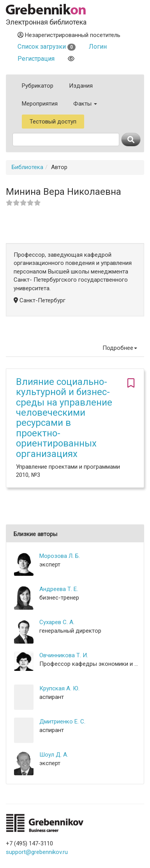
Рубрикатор (38, 86)
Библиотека (27, 167)
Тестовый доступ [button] (53, 122)
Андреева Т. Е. (59, 589)
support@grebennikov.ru (37, 852)
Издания (81, 86)
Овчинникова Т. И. (64, 655)
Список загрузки (47, 47)
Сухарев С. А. (57, 622)
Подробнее (120, 348)
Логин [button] (98, 47)
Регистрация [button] (36, 59)
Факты (85, 104)
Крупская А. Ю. (59, 688)
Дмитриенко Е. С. (62, 722)
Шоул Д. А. (54, 755)
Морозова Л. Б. (60, 556)
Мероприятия (40, 104)
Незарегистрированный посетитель (69, 35)
